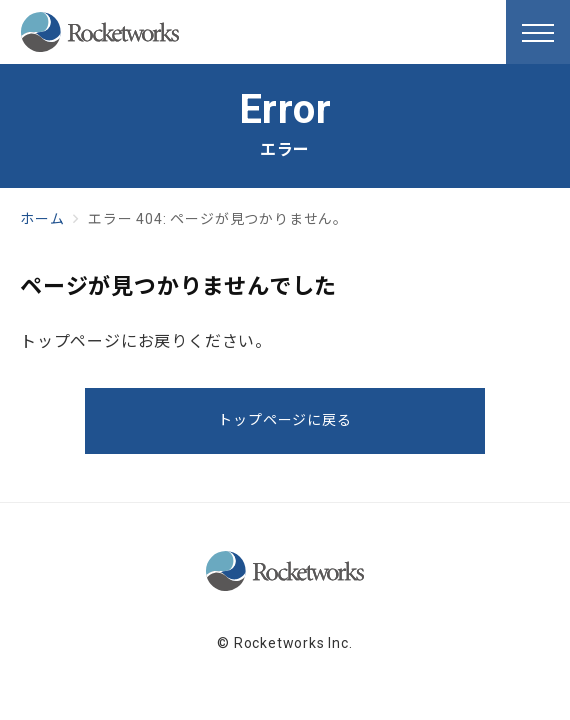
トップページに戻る (284, 420)
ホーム (42, 219)
